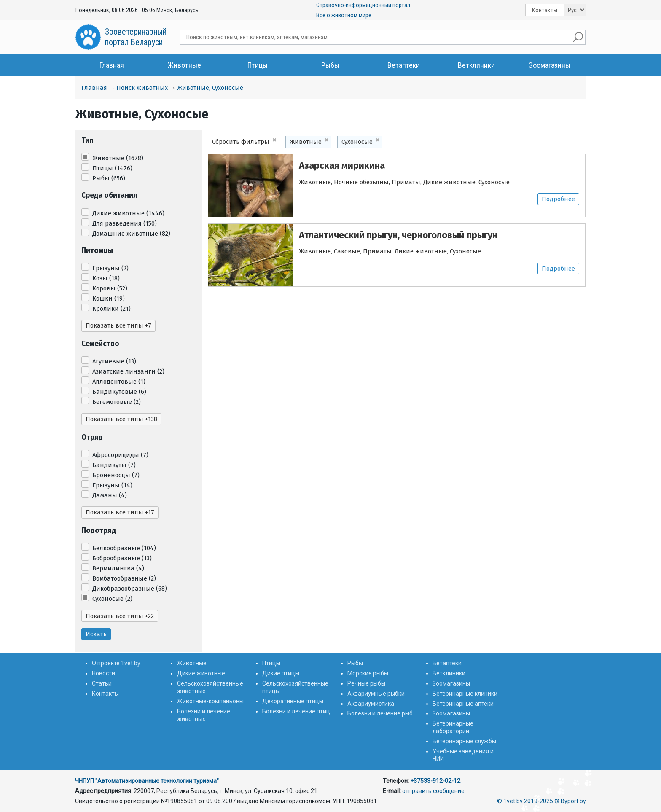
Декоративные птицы (293, 701)
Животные (184, 65)
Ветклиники (476, 65)
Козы (106, 278)
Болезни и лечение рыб (380, 713)
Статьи (102, 683)
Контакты (545, 10)
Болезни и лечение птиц (296, 711)
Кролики (112, 309)
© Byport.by (570, 801)
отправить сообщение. (434, 791)
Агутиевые (114, 361)
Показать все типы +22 (120, 616)
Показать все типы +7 (118, 325)
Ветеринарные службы (464, 741)
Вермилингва (118, 568)
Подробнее (558, 199)
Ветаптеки (404, 65)
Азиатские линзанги (128, 371)
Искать (96, 634)
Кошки (109, 298)
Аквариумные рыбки (376, 694)
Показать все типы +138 (121, 419)
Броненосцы (116, 475)
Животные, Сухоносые (210, 88)
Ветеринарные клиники (465, 694)
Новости (103, 673)
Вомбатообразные (124, 578)
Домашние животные (131, 234)
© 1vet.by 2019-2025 (525, 801)
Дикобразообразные (130, 589)
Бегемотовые (117, 402)
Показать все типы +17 (120, 512)
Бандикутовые (119, 392)
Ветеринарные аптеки (463, 704)
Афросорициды (120, 455)
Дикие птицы (281, 673)
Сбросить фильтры (241, 142)
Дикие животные (128, 213)
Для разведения (125, 223)
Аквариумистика (371, 704)
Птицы (258, 65)
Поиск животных (142, 88)
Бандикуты (114, 465)
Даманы (110, 495)
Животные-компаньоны (210, 701)
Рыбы (330, 65)
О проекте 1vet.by (116, 663)
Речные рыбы (366, 683)
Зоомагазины (549, 65)
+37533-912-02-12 (435, 781)
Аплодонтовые (119, 382)
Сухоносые (112, 599)
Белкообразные (124, 548)
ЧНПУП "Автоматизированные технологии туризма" (147, 781)
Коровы (110, 288)
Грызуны (110, 268)
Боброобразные (122, 558)
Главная (112, 65)
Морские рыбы (368, 673)
